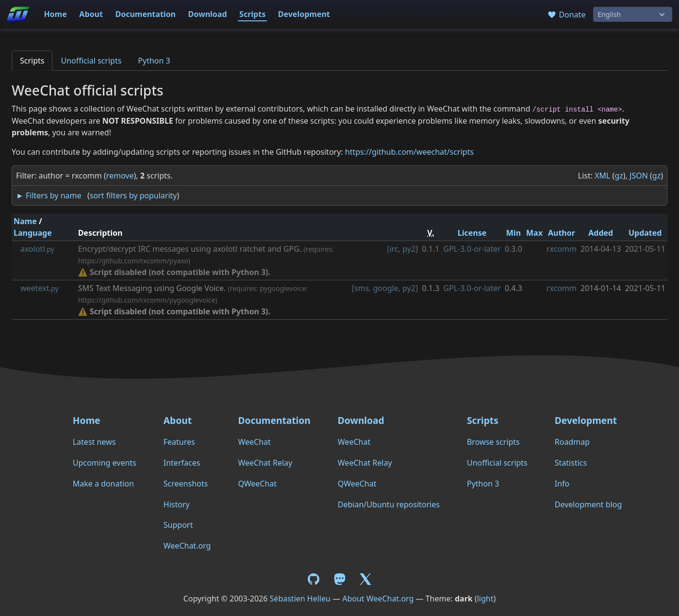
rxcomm (562, 249)
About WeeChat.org (378, 599)
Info (562, 484)
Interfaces (182, 463)
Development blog (588, 504)
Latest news (94, 442)
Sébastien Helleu (300, 599)
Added (601, 233)
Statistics (571, 463)
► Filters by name (49, 195)
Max (534, 233)
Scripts (252, 14)
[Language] (633, 14)
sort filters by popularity (133, 195)
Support (178, 525)
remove (120, 176)
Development (304, 14)
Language (33, 233)
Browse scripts (493, 442)
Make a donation (103, 484)
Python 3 (154, 61)
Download (208, 14)
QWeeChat (257, 484)
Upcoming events (105, 463)
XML (602, 176)
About (91, 14)
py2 (409, 249)
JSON (639, 176)
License (472, 233)
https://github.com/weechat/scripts (409, 152)
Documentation (145, 14)
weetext (40, 288)
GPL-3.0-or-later (472, 249)
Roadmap (572, 442)
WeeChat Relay (265, 463)
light (485, 599)
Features (179, 442)
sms (362, 288)
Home (55, 14)
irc (394, 249)
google (386, 288)
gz (619, 176)
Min (513, 233)
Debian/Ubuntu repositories (389, 504)
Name (25, 221)
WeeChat (254, 442)
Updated (645, 233)
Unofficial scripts (91, 61)
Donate (566, 15)
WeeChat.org (187, 546)
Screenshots (186, 484)
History (177, 504)
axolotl (37, 249)
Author (562, 233)
